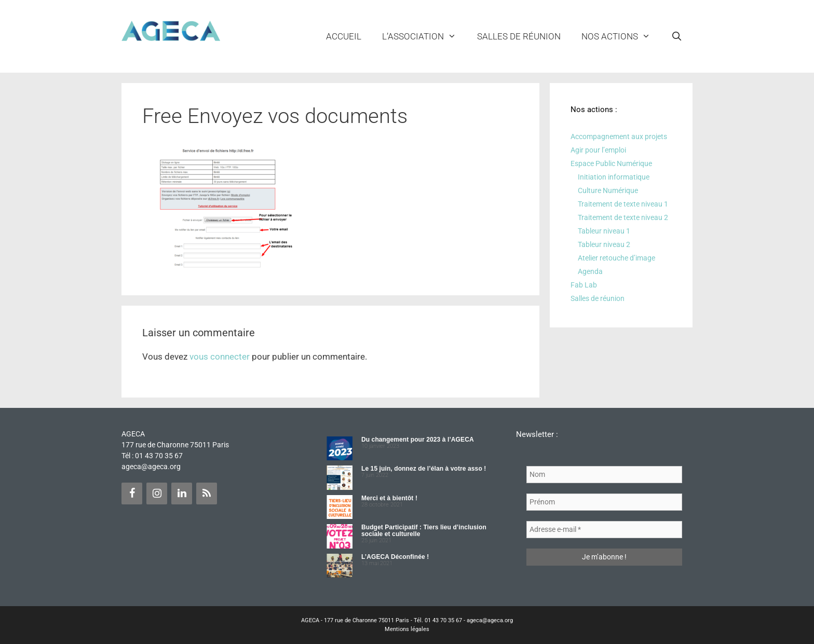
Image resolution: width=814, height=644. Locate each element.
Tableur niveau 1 (604, 231)
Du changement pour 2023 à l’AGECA (418, 440)
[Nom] (604, 475)
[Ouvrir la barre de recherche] (676, 36)
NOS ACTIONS (621, 36)
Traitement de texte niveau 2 (623, 217)
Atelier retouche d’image (616, 258)
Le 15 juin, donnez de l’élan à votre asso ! (424, 469)
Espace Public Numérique (611, 163)
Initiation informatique (614, 177)
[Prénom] (604, 502)
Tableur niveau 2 (604, 244)
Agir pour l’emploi (598, 150)
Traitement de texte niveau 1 (623, 204)
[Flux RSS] (207, 494)
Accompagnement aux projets (619, 136)
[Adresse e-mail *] (604, 530)
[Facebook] (132, 494)
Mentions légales (407, 629)
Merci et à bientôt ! (389, 498)
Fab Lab (584, 285)
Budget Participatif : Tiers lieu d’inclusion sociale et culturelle (424, 531)
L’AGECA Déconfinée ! (395, 557)
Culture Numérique (608, 190)
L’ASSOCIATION (424, 36)
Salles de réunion (519, 36)
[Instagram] (157, 494)
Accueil (344, 36)
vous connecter (220, 357)
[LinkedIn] (182, 494)
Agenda (590, 271)
